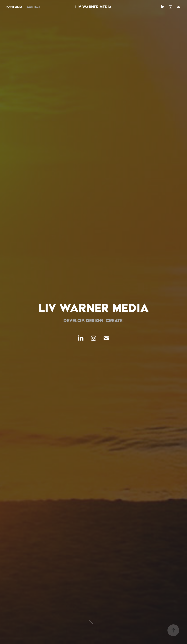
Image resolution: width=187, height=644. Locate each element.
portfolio (14, 7)
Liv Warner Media (93, 7)
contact (33, 7)
